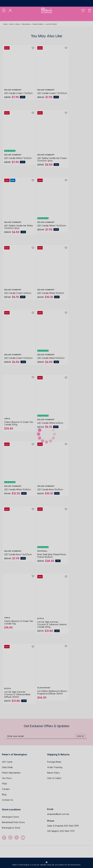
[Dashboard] (10, 10)
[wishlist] (83, 10)
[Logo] (47, 10)
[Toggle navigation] (4, 10)
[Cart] (90, 10)
